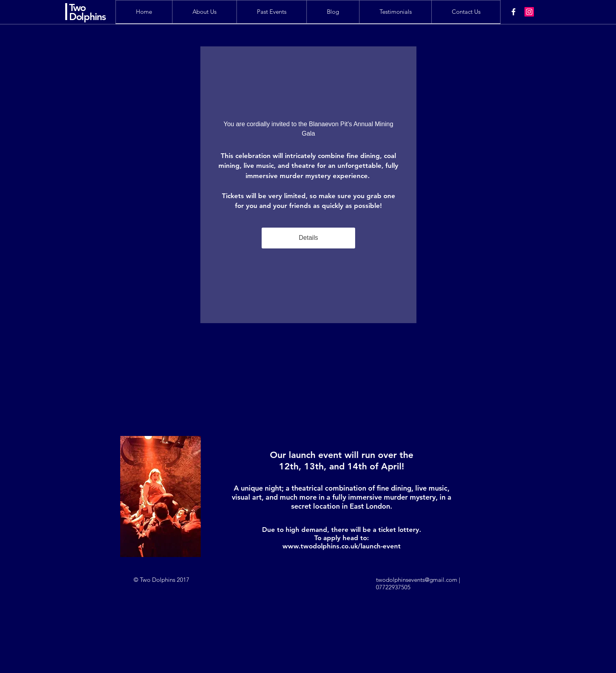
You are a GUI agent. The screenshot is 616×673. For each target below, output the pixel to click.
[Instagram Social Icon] (529, 12)
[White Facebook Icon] (513, 12)
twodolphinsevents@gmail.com (417, 580)
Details (309, 238)
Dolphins (87, 17)
